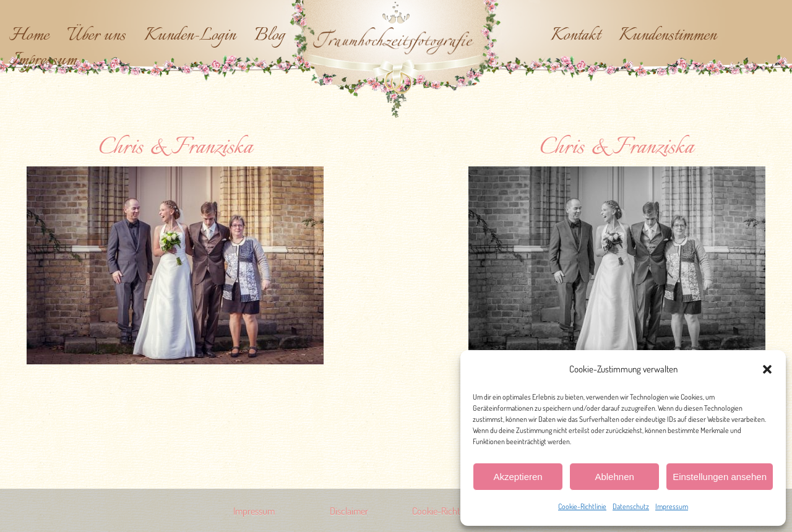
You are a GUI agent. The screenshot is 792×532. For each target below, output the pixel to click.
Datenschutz (631, 506)
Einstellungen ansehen (720, 477)
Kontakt (575, 36)
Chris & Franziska (175, 148)
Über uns (97, 36)
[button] (767, 369)
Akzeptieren (518, 477)
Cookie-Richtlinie (582, 506)
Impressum (672, 506)
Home (29, 36)
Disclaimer (349, 511)
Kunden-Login (190, 36)
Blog (269, 36)
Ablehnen (614, 477)
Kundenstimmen (668, 36)
